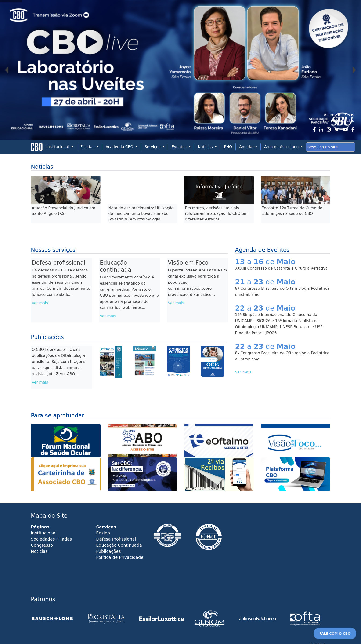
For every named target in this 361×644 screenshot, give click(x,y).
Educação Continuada (119, 545)
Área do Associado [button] (282, 147)
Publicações (108, 551)
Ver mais (40, 303)
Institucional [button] (58, 147)
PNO (228, 147)
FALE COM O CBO (335, 633)
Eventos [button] (180, 147)
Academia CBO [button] (120, 147)
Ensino (103, 533)
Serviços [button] (153, 147)
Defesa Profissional (116, 539)
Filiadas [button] (88, 147)
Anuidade (248, 147)
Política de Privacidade (120, 557)
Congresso (42, 545)
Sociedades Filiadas (51, 539)
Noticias (39, 551)
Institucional (44, 533)
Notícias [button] (206, 147)
